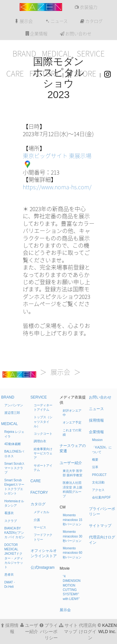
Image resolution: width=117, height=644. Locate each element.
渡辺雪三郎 (12, 413)
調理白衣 (40, 441)
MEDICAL (56, 54)
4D (13, 444)
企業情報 (37, 34)
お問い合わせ (76, 34)
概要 (95, 460)
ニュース (56, 21)
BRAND (24, 54)
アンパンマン (14, 405)
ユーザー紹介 (71, 463)
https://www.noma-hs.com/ (57, 187)
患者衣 (9, 575)
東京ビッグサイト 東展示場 (57, 156)
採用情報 (96, 420)
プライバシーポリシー (49, 632)
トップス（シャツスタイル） (43, 422)
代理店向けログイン (88, 632)
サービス (40, 527)
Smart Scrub (15, 468)
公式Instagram (43, 567)
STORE (81, 74)
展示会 (24, 21)
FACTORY (44, 74)
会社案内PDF (101, 497)
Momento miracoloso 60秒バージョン (72, 553)
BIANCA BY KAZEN (15, 533)
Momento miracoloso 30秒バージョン (72, 536)
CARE (15, 74)
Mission (97, 440)
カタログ (91, 21)
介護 (37, 520)
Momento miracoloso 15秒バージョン (72, 520)
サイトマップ (100, 526)
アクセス (98, 490)
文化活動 (98, 482)
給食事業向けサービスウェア (43, 453)
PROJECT (99, 475)
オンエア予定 (72, 422)
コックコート (43, 434)
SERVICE (91, 54)
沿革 (95, 467)
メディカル (41, 512)
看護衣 (9, 513)
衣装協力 (86, 7)
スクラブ (11, 521)
